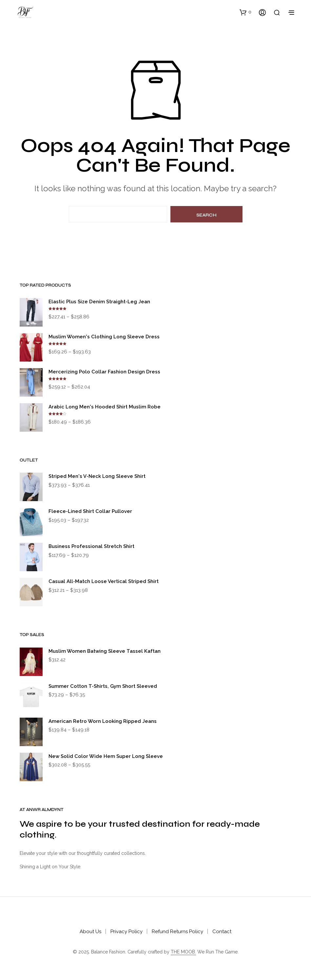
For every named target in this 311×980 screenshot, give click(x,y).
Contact (222, 932)
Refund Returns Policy (177, 932)
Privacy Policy (126, 932)
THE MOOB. (183, 952)
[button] (245, 12)
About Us (90, 932)
